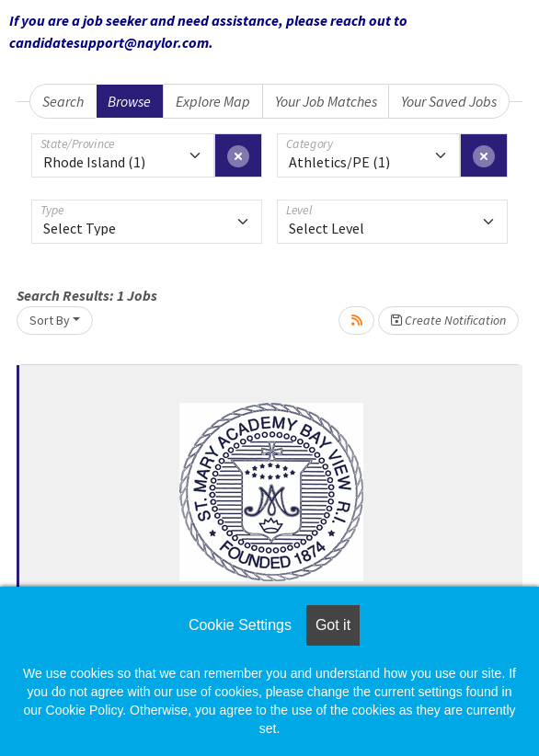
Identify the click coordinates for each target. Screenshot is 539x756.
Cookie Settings (240, 625)
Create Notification (448, 320)
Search (63, 101)
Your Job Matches (326, 101)
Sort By (50, 320)
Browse (129, 101)
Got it (333, 625)
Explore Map (213, 101)
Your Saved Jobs (449, 101)
